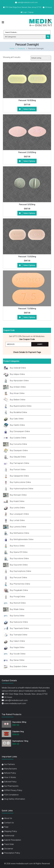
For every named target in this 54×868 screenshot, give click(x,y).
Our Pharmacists (11, 786)
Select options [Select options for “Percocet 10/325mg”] (29, 109)
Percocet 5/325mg (27, 204)
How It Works (10, 777)
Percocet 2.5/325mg (27, 152)
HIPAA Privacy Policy (13, 790)
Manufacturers (10, 769)
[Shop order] (41, 58)
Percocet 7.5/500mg (27, 309)
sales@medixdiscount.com (28, 2)
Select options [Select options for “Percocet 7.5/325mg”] (29, 265)
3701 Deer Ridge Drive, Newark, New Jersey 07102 (23, 7)
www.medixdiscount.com (15, 703)
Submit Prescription (13, 840)
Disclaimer (9, 849)
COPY (40, 344)
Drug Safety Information (15, 799)
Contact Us (9, 823)
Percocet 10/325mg (27, 100)
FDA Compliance (11, 795)
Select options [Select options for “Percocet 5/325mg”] (29, 213)
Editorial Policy (10, 782)
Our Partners (9, 764)
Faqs (6, 827)
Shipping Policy (10, 831)
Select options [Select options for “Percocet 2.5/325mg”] (29, 161)
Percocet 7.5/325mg (27, 257)
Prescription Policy (12, 853)
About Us (8, 818)
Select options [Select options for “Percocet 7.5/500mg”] (29, 317)
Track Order (9, 844)
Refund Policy (10, 773)
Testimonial (9, 836)
